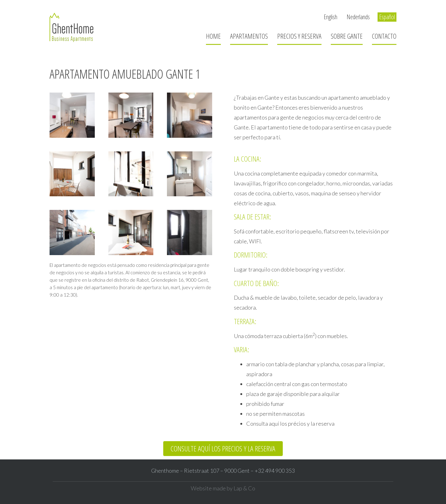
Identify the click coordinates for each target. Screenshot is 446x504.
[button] (223, 449)
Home (213, 36)
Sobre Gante (347, 36)
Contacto (384, 36)
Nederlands (358, 17)
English (330, 17)
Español (387, 17)
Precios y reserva (299, 36)
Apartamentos (249, 36)
